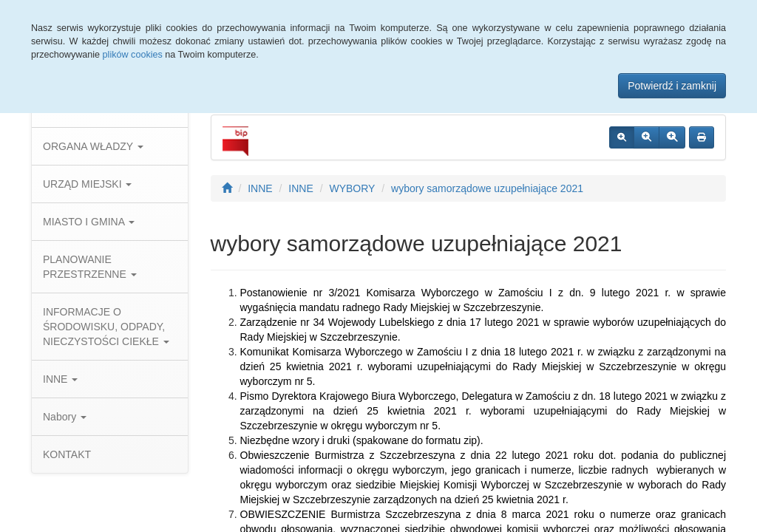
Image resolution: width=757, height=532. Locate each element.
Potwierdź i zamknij (672, 86)
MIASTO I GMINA (89, 222)
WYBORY (352, 188)
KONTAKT (67, 454)
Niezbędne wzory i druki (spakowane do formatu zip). (362, 440)
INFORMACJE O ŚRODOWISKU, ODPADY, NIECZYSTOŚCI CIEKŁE (106, 327)
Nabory (65, 417)
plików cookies (133, 55)
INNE (60, 379)
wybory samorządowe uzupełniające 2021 (487, 188)
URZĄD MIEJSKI (87, 184)
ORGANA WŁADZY (93, 146)
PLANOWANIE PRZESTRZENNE (90, 267)
